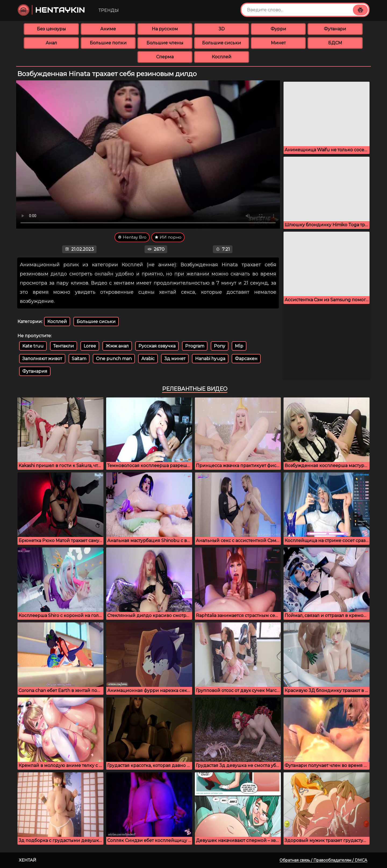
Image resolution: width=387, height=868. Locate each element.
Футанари (335, 29)
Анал (51, 43)
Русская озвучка (157, 346)
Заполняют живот (42, 359)
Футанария (35, 371)
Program (195, 346)
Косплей (222, 57)
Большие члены (165, 43)
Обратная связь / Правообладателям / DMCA (323, 860)
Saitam (79, 359)
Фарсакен (246, 359)
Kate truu (33, 346)
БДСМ (335, 43)
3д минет (175, 359)
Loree (90, 346)
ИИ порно (168, 237)
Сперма (165, 57)
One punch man (114, 359)
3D (222, 29)
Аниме (108, 29)
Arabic (148, 359)
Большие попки (108, 43)
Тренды (109, 10)
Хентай (28, 860)
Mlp (239, 346)
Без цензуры (51, 29)
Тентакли (64, 346)
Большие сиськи (222, 43)
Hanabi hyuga (210, 359)
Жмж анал (117, 346)
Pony (220, 346)
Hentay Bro (132, 237)
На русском (165, 29)
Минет (278, 43)
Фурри (278, 29)
